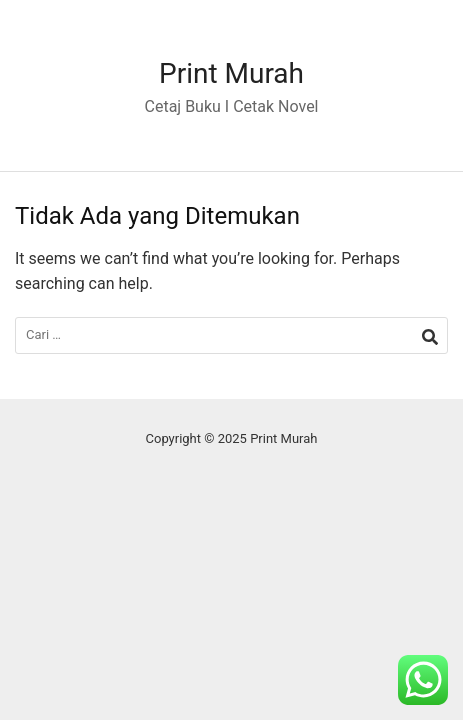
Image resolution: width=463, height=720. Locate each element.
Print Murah (231, 73)
